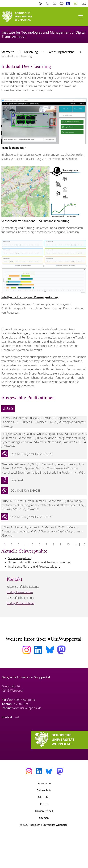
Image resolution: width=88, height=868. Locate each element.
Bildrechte (44, 797)
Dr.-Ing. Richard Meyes (20, 603)
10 (68, 544)
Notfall (62, 3)
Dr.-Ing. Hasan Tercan (20, 592)
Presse (44, 804)
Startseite (8, 52)
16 (84, 544)
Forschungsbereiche (61, 52)
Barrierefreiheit (44, 811)
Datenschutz (44, 790)
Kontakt (7, 717)
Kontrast (41, 3)
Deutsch (76, 3)
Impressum (44, 783)
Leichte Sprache (69, 3)
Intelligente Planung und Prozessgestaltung (30, 297)
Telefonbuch (48, 3)
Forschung (31, 52)
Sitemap (44, 818)
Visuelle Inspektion (14, 148)
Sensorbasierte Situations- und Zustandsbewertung (35, 221)
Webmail (55, 3)
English (84, 3)
